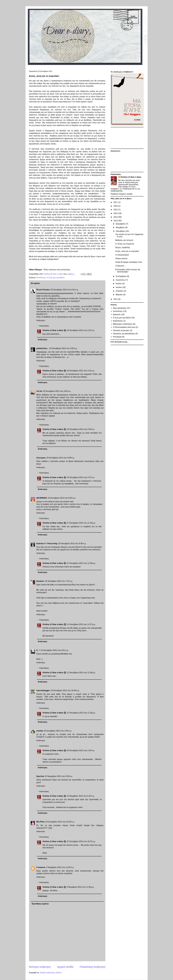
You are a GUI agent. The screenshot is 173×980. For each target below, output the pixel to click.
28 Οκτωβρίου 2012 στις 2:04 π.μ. (58, 731)
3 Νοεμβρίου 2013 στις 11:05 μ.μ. (80, 887)
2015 (116, 210)
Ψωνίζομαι (117, 337)
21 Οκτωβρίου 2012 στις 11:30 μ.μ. (81, 563)
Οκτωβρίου (121, 231)
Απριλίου (120, 291)
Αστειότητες (41, 278)
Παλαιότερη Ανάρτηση (93, 967)
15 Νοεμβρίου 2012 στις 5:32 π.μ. (81, 796)
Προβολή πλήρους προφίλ (122, 194)
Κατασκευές (118, 321)
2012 (116, 221)
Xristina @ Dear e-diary (53, 330)
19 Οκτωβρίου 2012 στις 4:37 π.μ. (81, 477)
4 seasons (41, 867)
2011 (116, 299)
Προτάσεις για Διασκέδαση (124, 334)
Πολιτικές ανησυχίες (121, 330)
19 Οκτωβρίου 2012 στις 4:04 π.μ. (57, 391)
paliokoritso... (43, 348)
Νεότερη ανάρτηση (40, 967)
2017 (116, 202)
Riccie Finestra (43, 290)
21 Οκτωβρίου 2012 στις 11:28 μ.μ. (81, 673)
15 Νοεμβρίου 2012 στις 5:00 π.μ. (59, 776)
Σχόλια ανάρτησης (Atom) (51, 973)
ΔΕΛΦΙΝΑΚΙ (42, 498)
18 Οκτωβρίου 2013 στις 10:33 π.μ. (60, 822)
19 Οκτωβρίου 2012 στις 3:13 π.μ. (81, 371)
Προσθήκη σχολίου (40, 904)
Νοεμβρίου (120, 227)
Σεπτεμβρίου (121, 276)
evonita (40, 731)
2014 (116, 213)
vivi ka (39, 391)
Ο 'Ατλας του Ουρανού (125, 244)
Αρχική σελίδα (65, 967)
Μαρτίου (119, 295)
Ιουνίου (119, 287)
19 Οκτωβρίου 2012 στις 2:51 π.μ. (64, 290)
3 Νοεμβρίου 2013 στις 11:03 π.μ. (60, 867)
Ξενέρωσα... (120, 266)
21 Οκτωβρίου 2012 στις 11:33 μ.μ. (81, 523)
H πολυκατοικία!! (122, 255)
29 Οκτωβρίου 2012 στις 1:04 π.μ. (81, 750)
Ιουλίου (119, 284)
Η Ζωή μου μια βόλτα (56, 278)
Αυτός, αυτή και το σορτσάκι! (127, 251)
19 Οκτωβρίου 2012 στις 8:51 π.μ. (55, 650)
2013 (116, 217)
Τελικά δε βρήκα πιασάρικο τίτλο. (129, 262)
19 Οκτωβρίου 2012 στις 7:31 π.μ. (59, 581)
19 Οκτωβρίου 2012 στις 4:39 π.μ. (81, 429)
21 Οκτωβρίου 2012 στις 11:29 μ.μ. (81, 713)
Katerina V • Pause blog (47, 544)
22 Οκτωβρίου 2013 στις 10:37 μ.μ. (81, 841)
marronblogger (43, 690)
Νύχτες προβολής (123, 247)
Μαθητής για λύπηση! (124, 240)
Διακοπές (117, 314)
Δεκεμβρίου (121, 224)
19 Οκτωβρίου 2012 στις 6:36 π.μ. (72, 544)
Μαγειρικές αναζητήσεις (123, 324)
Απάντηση (41, 320)
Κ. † (38, 650)
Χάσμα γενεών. (122, 258)
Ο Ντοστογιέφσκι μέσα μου (124, 327)
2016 (116, 206)
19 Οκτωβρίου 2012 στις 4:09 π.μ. (60, 458)
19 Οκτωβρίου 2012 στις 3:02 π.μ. (63, 348)
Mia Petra (41, 822)
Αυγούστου (121, 280)
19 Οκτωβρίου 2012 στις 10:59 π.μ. (65, 690)
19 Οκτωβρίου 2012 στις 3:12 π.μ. (81, 330)
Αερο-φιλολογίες (120, 308)
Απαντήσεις (44, 326)
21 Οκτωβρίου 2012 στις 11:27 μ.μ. (81, 624)
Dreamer (40, 581)
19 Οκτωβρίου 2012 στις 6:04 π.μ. (62, 498)
